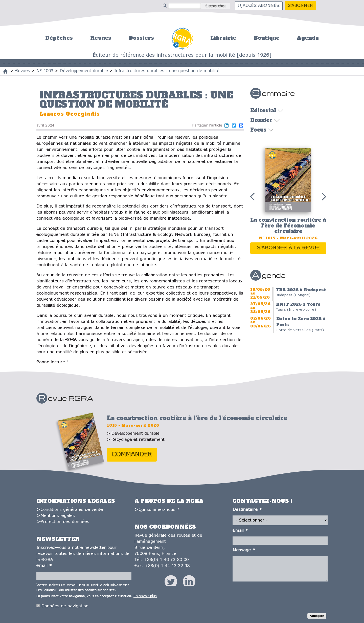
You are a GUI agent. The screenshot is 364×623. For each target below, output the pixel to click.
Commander (132, 455)
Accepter (317, 617)
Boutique (266, 38)
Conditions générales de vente (72, 510)
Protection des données (65, 522)
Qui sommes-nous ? (159, 510)
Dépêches (59, 38)
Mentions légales (58, 516)
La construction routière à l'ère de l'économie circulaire (288, 226)
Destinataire (247, 510)
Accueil (182, 38)
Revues (101, 38)
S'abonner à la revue (288, 248)
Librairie (223, 38)
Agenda (308, 38)
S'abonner (300, 6)
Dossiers (141, 38)
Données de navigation (65, 607)
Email (44, 566)
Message (244, 550)
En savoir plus (145, 597)
